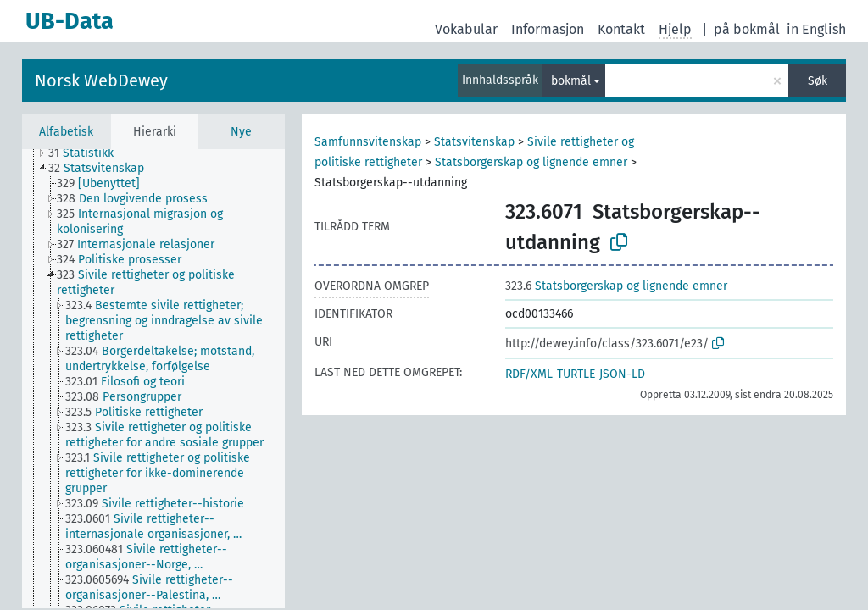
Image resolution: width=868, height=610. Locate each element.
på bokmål (747, 29)
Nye (241, 132)
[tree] (153, 379)
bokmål (571, 81)
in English (816, 29)
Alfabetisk (66, 132)
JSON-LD (622, 374)
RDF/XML (529, 374)
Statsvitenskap (474, 142)
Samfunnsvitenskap (368, 142)
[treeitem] (88, 153)
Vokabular (466, 29)
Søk (818, 81)
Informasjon (548, 29)
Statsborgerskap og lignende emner (531, 162)
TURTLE (576, 374)
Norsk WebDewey (101, 80)
